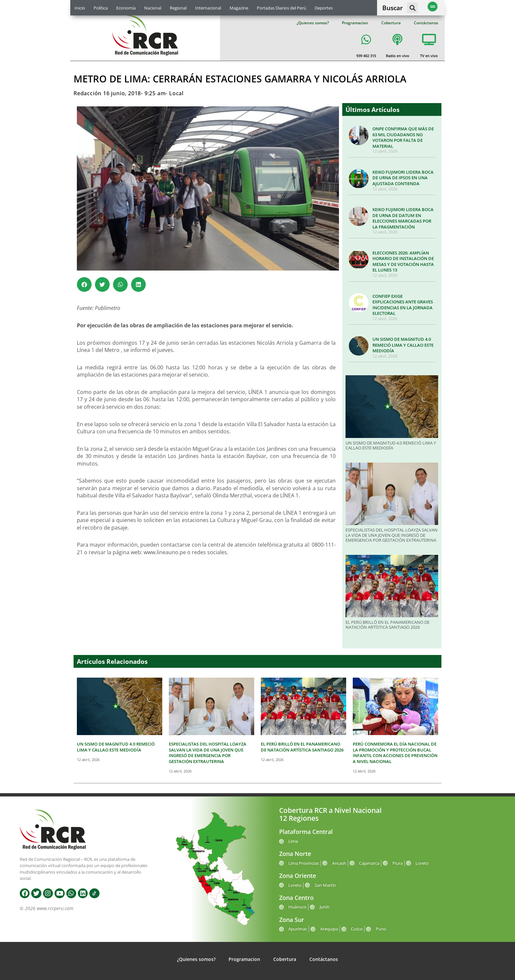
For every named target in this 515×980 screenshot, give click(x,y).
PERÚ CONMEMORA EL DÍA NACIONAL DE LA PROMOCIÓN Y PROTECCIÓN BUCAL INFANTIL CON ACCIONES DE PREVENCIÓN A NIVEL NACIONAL (395, 753)
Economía (126, 8)
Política (101, 8)
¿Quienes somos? (313, 23)
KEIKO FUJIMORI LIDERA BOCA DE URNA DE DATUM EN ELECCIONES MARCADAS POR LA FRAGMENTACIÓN (403, 218)
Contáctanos (426, 23)
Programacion (355, 23)
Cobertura (391, 23)
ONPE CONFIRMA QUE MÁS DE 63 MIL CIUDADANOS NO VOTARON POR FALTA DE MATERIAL (403, 137)
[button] (412, 8)
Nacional (153, 8)
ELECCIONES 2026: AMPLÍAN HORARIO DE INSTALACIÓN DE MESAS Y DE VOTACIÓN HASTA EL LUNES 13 (403, 261)
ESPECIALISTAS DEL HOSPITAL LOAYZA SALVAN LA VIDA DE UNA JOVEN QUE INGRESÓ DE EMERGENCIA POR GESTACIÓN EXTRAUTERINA (392, 535)
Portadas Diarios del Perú (281, 8)
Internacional (208, 8)
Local (176, 93)
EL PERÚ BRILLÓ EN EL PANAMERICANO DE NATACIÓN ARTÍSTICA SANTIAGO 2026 (388, 625)
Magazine (239, 8)
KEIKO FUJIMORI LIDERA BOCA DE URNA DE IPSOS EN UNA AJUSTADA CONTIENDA (403, 178)
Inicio (80, 8)
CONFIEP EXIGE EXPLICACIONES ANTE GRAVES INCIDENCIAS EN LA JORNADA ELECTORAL (403, 305)
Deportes (324, 8)
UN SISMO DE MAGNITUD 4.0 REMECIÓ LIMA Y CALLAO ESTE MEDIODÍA (403, 345)
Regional (178, 8)
